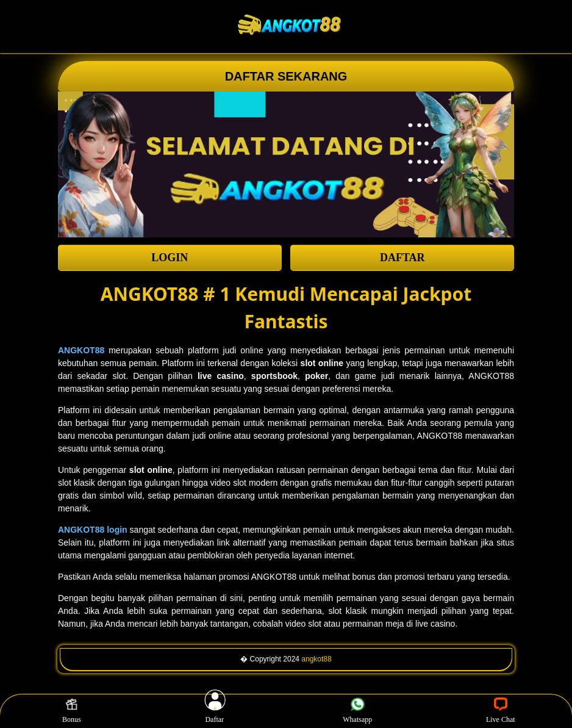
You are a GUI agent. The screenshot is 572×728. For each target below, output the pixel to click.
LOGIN (170, 258)
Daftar (215, 711)
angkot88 (316, 659)
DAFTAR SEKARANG (286, 76)
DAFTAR (402, 258)
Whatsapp (357, 711)
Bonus (72, 711)
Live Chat (501, 711)
